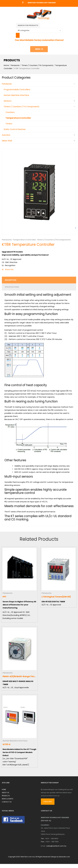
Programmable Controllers (17, 90)
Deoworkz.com (64, 857)
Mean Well (7, 141)
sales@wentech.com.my (56, 846)
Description (11, 280)
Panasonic (15, 65)
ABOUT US (6, 793)
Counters (10, 112)
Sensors (8, 101)
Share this (8, 269)
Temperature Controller (18, 118)
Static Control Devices (15, 129)
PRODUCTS (6, 796)
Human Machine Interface (16, 95)
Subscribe (48, 802)
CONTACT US (7, 802)
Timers (9, 124)
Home (6, 65)
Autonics (6, 135)
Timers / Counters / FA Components (37, 65)
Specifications (12, 287)
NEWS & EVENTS (8, 799)
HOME (4, 789)
